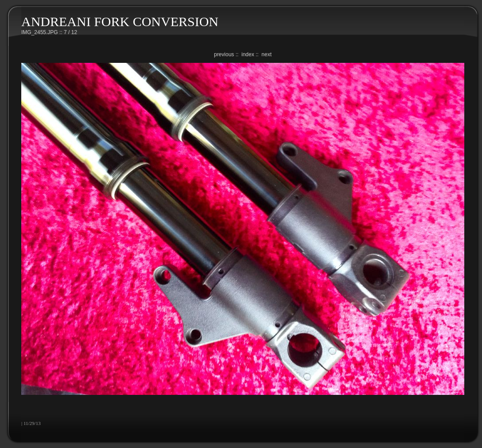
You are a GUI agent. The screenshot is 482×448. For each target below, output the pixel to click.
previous (224, 54)
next (266, 54)
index (248, 54)
